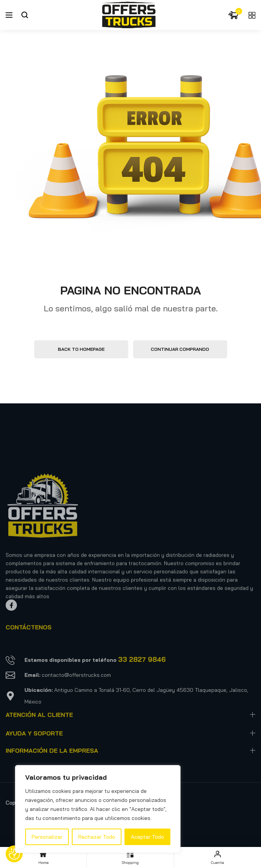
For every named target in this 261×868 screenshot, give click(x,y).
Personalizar (47, 837)
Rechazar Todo (97, 837)
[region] (98, 809)
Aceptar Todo (147, 837)
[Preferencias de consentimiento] (14, 854)
